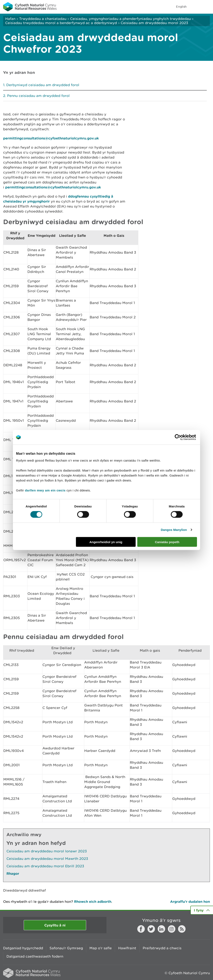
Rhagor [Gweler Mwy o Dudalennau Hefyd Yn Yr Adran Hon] (13, 873)
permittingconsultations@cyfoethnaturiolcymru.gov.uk (51, 138)
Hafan (10, 19)
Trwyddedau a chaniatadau (43, 19)
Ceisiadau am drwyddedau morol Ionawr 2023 (47, 851)
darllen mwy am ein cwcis (45, 490)
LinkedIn (161, 929)
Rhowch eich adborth (93, 901)
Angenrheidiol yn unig (106, 542)
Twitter (151, 929)
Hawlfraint (127, 948)
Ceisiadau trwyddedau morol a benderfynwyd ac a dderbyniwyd (62, 23)
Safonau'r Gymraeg (66, 948)
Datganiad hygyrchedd (23, 948)
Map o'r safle (101, 948)
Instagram (172, 929)
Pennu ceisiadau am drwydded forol (38, 96)
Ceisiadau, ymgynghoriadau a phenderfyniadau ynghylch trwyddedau (130, 19)
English (181, 7)
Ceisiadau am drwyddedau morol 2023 (154, 23)
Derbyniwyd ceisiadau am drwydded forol (43, 85)
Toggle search (196, 7)
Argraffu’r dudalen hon (190, 901)
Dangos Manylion (174, 530)
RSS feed (182, 929)
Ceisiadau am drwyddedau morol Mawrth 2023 (47, 859)
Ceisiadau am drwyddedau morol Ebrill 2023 (45, 866)
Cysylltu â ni (55, 925)
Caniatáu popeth (167, 542)
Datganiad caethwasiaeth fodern (35, 956)
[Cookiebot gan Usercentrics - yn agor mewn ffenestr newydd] (185, 437)
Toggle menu (207, 7)
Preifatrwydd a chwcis (162, 948)
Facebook (141, 929)
